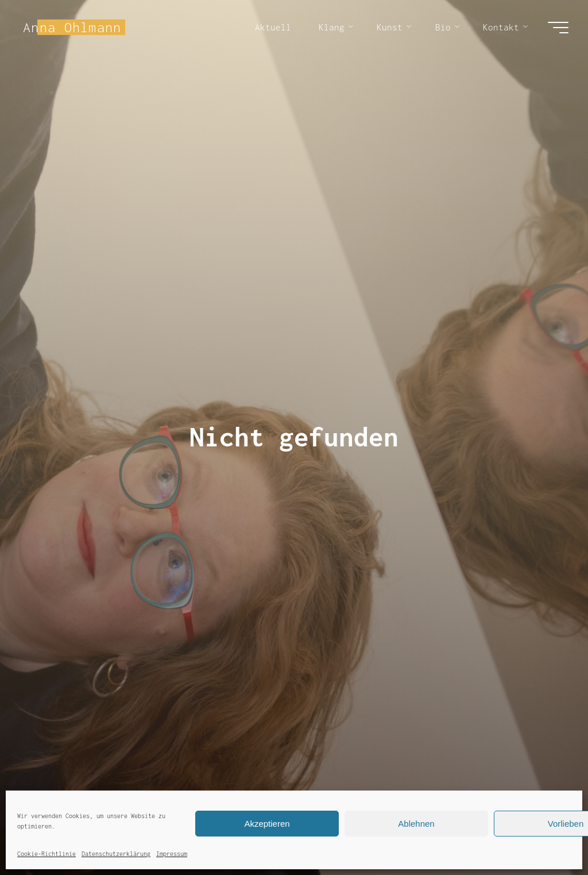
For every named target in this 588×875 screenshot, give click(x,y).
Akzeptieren (267, 824)
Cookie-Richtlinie (47, 854)
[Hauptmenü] (558, 28)
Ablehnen (416, 824)
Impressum (172, 854)
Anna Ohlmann (72, 27)
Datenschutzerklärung (116, 854)
